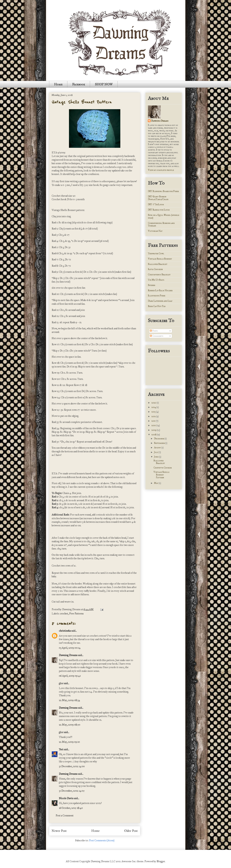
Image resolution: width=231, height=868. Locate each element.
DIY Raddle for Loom (159, 210)
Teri (61, 749)
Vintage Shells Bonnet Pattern (82, 102)
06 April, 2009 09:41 (70, 676)
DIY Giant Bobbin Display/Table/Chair (158, 198)
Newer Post (59, 831)
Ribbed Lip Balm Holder (160, 290)
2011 (154, 421)
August (158, 448)
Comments (156, 336)
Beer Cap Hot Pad (157, 306)
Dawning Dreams (68, 655)
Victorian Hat (155, 231)
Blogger (161, 861)
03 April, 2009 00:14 (70, 648)
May (156, 483)
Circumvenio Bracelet (159, 275)
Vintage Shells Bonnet (160, 259)
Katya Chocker (155, 269)
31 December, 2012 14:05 (72, 791)
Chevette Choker (163, 468)
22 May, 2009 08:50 (70, 725)
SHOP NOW (104, 84)
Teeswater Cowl (156, 254)
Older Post (131, 831)
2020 (154, 403)
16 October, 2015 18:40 (71, 808)
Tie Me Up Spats (156, 280)
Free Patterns (76, 614)
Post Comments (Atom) (102, 840)
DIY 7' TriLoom (156, 204)
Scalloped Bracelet (158, 264)
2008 (154, 435)
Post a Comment (65, 815)
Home (58, 84)
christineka (65, 631)
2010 (154, 425)
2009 (154, 430)
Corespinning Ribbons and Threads (161, 224)
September (160, 443)
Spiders (152, 285)
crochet (64, 614)
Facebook (79, 84)
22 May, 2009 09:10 (69, 742)
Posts (154, 331)
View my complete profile (161, 170)
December (159, 439)
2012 (154, 416)
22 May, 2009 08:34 (69, 700)
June (156, 457)
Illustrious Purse (157, 296)
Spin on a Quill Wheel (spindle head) (164, 216)
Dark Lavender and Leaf (160, 301)
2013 (154, 412)
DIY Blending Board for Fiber (163, 191)
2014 (154, 407)
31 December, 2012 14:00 (72, 766)
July (156, 452)
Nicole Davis (66, 798)
